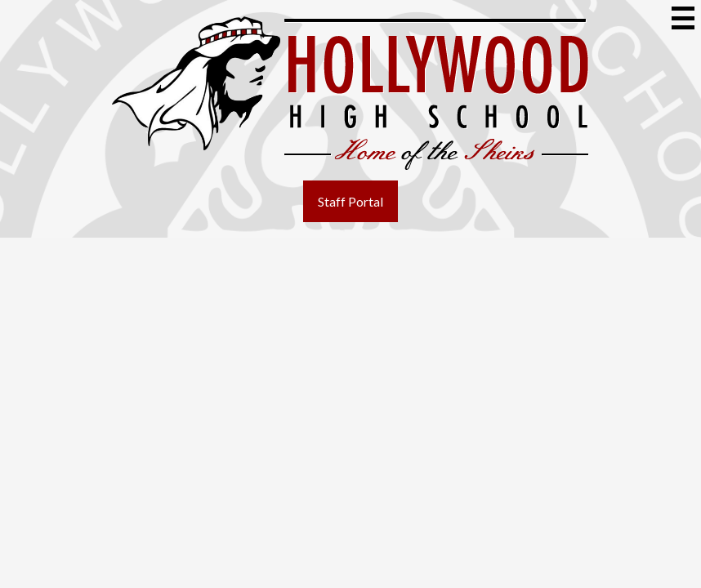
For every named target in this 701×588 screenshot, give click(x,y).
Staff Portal (350, 201)
